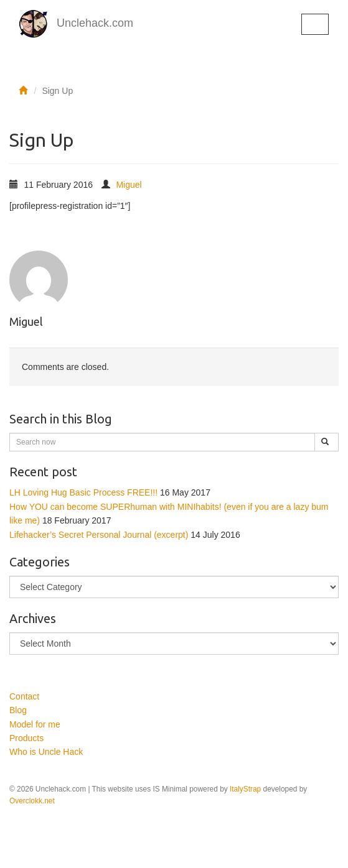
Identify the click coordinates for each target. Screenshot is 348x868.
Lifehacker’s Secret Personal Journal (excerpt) (99, 535)
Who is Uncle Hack (46, 752)
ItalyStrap (245, 789)
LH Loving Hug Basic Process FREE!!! (83, 492)
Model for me (35, 724)
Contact (24, 696)
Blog (18, 710)
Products (26, 738)
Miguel (129, 185)
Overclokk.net (32, 801)
